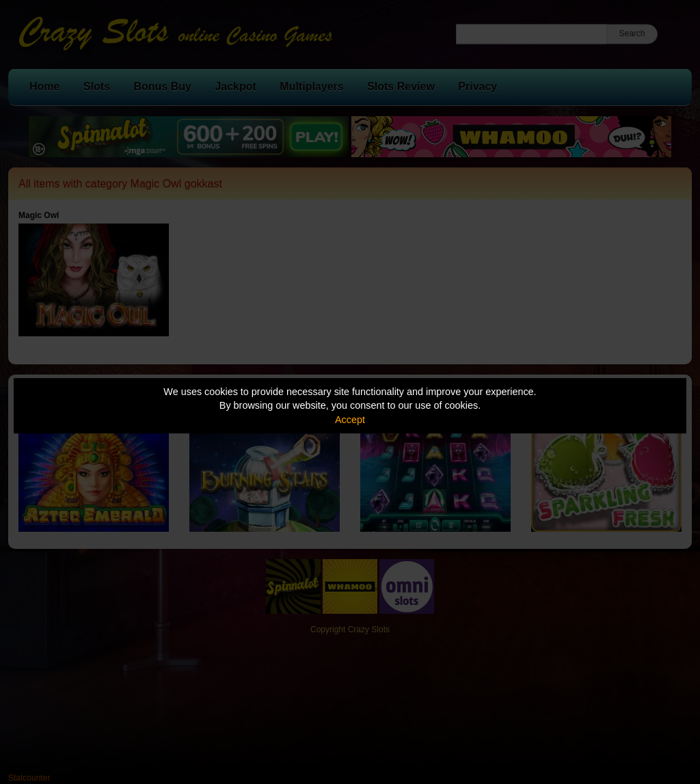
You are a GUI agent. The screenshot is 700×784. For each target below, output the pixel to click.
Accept (350, 420)
